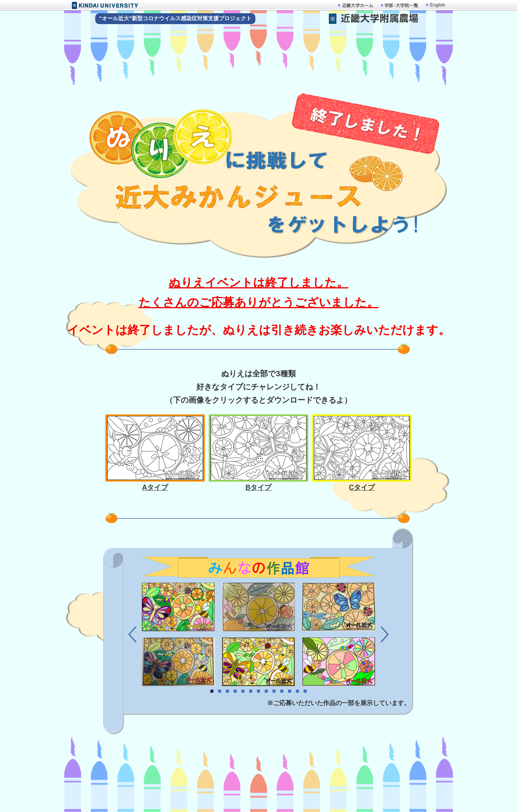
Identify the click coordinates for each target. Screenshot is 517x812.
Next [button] (384, 634)
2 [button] (220, 700)
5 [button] (243, 700)
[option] (258, 634)
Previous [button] (133, 634)
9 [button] (274, 700)
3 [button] (227, 700)
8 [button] (266, 700)
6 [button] (251, 700)
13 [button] (305, 700)
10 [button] (282, 700)
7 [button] (258, 700)
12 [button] (297, 700)
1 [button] (212, 700)
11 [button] (290, 700)
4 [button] (235, 700)
